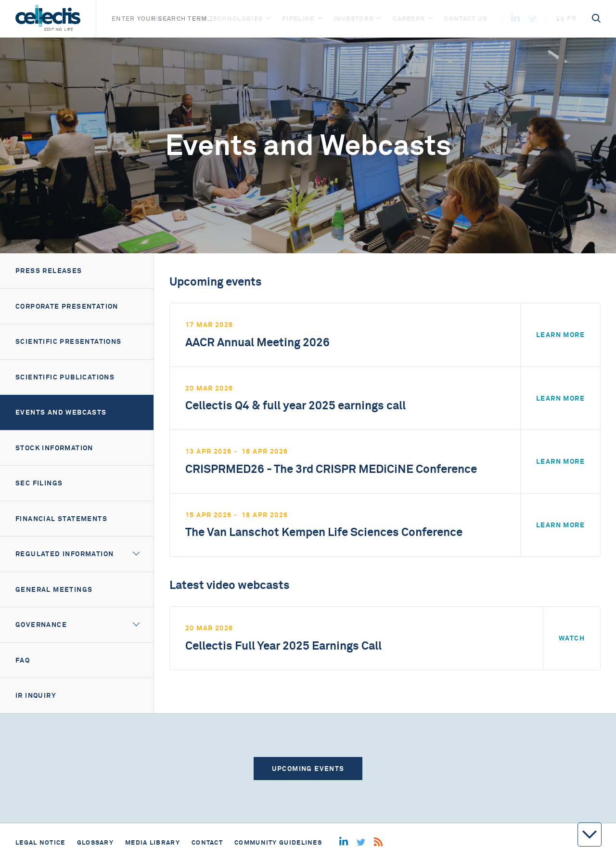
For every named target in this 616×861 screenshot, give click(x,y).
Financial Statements (61, 519)
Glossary (95, 842)
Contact (207, 842)
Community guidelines (278, 842)
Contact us (466, 19)
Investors (354, 19)
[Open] (178, 19)
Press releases (49, 271)
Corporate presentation (67, 306)
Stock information (54, 448)
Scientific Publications (65, 377)
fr (567, 18)
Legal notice (40, 842)
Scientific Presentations (69, 341)
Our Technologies (227, 19)
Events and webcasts (61, 412)
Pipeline (298, 19)
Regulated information (64, 554)
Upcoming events (308, 769)
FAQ (23, 660)
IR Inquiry (36, 695)
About (161, 19)
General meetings (54, 589)
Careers (409, 19)
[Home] (48, 19)
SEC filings (39, 483)
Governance (41, 625)
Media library (153, 842)
